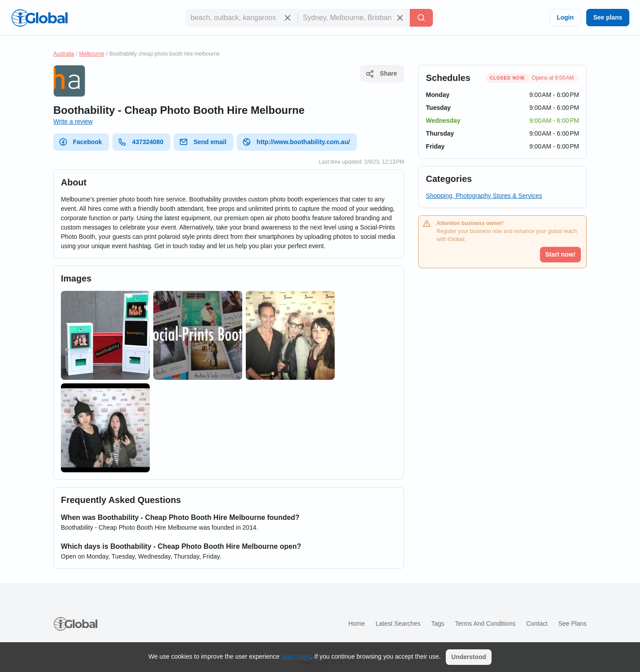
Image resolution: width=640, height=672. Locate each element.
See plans (608, 17)
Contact (537, 624)
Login (565, 17)
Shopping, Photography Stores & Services (484, 196)
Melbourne (92, 54)
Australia (64, 54)
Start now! (560, 254)
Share (381, 74)
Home (357, 624)
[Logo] (40, 18)
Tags (438, 624)
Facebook (80, 142)
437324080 (140, 142)
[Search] (421, 18)
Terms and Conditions (485, 624)
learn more (296, 656)
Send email (203, 142)
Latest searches (398, 624)
